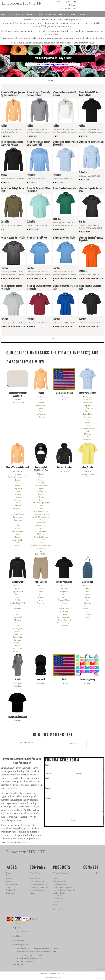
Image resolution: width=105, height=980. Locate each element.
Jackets (17, 480)
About (8, 887)
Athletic (18, 589)
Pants (17, 526)
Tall (87, 431)
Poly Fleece (18, 643)
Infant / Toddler (18, 540)
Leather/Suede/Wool (18, 603)
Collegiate (87, 614)
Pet (87, 600)
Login (59, 2)
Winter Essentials (41, 531)
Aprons (87, 589)
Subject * (48, 788)
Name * (48, 765)
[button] (73, 5)
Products (53, 339)
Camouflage (18, 520)
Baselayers (64, 626)
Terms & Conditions (37, 882)
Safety (41, 520)
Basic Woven (87, 403)
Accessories (18, 689)
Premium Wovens (87, 428)
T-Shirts (18, 503)
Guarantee (33, 876)
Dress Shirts (87, 414)
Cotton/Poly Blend (87, 408)
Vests (18, 614)
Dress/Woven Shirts (60, 884)
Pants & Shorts (58, 902)
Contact (9, 882)
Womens (17, 620)
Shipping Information (37, 890)
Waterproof (18, 617)
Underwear (64, 612)
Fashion (18, 546)
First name (48, 773)
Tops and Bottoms (87, 474)
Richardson (41, 417)
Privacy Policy (35, 879)
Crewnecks (18, 506)
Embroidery (5, 129)
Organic (18, 523)
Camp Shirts (87, 406)
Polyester (64, 614)
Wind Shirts (18, 649)
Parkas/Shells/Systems (18, 606)
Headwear (41, 480)
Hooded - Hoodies (59, 893)
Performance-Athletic (41, 540)
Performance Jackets (64, 617)
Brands (55, 879)
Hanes (41, 411)
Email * (48, 778)
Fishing (87, 420)
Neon (41, 509)
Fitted (41, 551)
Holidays (87, 597)
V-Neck (18, 543)
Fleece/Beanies (41, 491)
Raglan (17, 537)
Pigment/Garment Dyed (41, 514)
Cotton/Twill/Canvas (41, 537)
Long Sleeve (87, 437)
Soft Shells (17, 609)
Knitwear (64, 589)
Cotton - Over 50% (64, 620)
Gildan (41, 408)
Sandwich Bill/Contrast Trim (41, 517)
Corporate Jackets (18, 592)
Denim (87, 411)
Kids (17, 483)
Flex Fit (41, 494)
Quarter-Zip (18, 651)
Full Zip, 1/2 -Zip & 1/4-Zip (18, 477)
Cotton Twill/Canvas (41, 486)
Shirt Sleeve (87, 440)
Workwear (87, 434)
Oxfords (87, 426)
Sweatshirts (18, 497)
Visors (41, 529)
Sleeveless (17, 494)
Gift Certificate (59, 909)
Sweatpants (17, 529)
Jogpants (41, 606)
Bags (87, 592)
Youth (18, 534)
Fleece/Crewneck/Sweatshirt (63, 887)
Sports (41, 543)
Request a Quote (12, 884)
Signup (32, 893)
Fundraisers (10, 893)
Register (67, 2)
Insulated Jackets (18, 629)
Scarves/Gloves (41, 523)
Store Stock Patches (60, 882)
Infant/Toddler (58, 896)
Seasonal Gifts (87, 609)
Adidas (41, 400)
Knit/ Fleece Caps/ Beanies (41, 503)
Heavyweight (17, 509)
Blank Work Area (18, 403)
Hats (41, 500)
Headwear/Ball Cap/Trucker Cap (64, 890)
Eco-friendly (41, 548)
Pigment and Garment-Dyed (41, 546)
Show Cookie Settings (52, 978)
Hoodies (18, 632)
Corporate (17, 640)
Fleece (17, 597)
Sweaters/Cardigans (64, 623)
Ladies (87, 423)
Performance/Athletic (41, 511)
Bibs (87, 477)
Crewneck (17, 474)
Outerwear (17, 492)
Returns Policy (35, 873)
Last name (79, 773)
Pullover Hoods (18, 531)
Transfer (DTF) (6, 132)
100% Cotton (87, 400)
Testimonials (11, 890)
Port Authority (41, 414)
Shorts (41, 592)
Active (41, 600)
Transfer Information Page (39, 887)
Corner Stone (41, 406)
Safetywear (87, 603)
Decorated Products (13, 876)
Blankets (87, 594)
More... (55, 904)
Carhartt (41, 403)
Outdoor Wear (58, 899)
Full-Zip (18, 600)
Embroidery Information (38, 884)
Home (8, 873)
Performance (17, 517)
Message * (49, 798)
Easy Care (87, 417)
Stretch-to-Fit (41, 526)
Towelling (18, 686)
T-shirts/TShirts (64, 600)
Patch (64, 400)
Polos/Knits (64, 594)
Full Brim (41, 497)
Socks (87, 617)
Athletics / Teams (17, 514)
